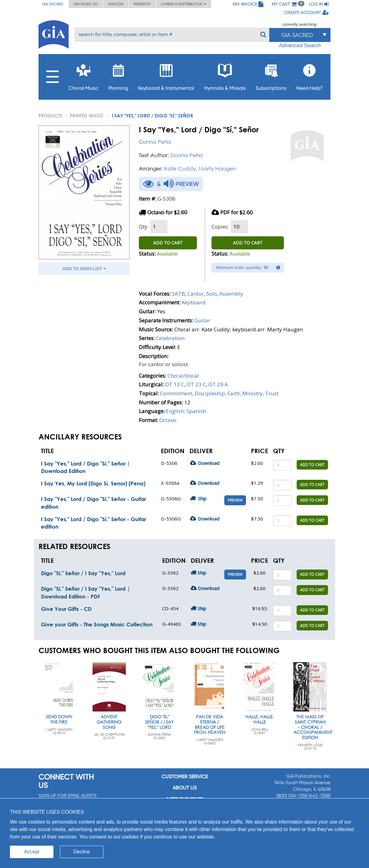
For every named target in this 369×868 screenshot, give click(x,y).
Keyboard (194, 302)
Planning (118, 75)
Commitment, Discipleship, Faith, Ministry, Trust (219, 393)
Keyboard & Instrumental (166, 75)
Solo (212, 294)
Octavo (168, 420)
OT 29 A (218, 384)
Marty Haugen (217, 168)
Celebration (170, 338)
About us (185, 788)
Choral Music (84, 75)
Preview (235, 500)
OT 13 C (175, 384)
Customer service (185, 777)
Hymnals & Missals (225, 75)
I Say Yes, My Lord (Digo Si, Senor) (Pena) (93, 483)
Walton (116, 4)
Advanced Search (300, 45)
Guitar (202, 320)
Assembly (231, 294)
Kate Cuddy (180, 168)
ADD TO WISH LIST (84, 269)
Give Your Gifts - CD (66, 609)
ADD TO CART (168, 243)
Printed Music (87, 116)
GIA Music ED (86, 4)
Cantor (196, 294)
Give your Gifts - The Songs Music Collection (97, 624)
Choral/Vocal (183, 376)
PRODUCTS (50, 116)
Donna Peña (155, 142)
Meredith (142, 4)
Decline (82, 852)
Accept (32, 852)
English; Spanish (186, 411)
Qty (143, 227)
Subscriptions (271, 75)
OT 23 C (196, 384)
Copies (220, 227)
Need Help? (310, 75)
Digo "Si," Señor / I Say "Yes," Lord (83, 573)
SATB (178, 294)
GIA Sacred (53, 4)
